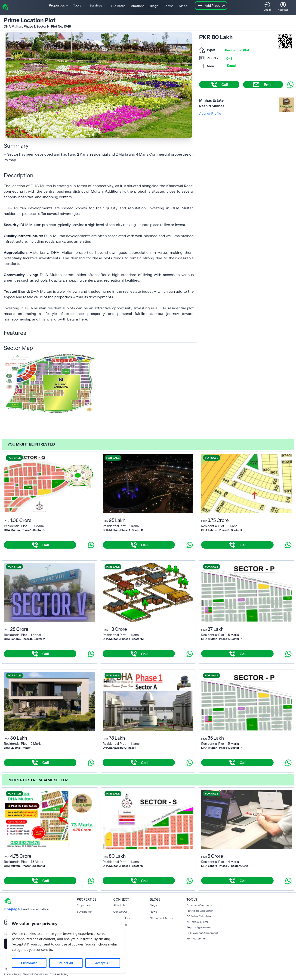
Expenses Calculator (199, 905)
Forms (168, 6)
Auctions (138, 6)
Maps (183, 6)
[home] (5, 6)
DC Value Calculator (199, 916)
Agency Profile (210, 113)
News (153, 912)
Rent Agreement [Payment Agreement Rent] (197, 938)
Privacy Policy (12, 974)
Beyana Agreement (199, 927)
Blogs (154, 6)
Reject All (66, 963)
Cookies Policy (59, 974)
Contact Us (120, 912)
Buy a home (84, 912)
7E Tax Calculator (197, 922)
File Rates (118, 6)
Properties (83, 905)
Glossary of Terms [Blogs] (161, 918)
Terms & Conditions (35, 974)
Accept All (103, 963)
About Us (119, 905)
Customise (29, 963)
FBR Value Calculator (200, 911)
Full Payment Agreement (202, 933)
